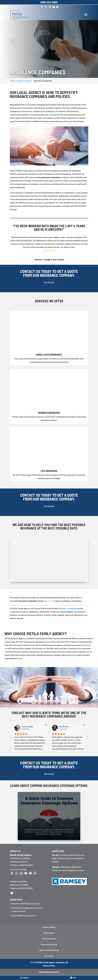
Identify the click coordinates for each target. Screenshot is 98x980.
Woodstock (79, 858)
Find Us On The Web (18, 870)
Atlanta (55, 862)
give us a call (49, 601)
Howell (65, 870)
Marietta (73, 855)
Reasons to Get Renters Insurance (26, 903)
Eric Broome (64, 727)
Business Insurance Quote (49, 950)
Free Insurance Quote (49, 972)
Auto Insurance (49, 933)
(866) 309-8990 (26, 888)
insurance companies (68, 608)
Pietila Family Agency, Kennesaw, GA (52, 962)
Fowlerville (57, 870)
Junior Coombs (27, 727)
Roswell (61, 858)
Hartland (80, 870)
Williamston (66, 867)
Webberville (76, 867)
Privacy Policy (49, 966)
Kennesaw (64, 855)
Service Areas (49, 956)
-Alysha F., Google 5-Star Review (49, 260)
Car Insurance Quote (49, 939)
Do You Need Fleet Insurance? (24, 916)
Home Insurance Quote (49, 944)
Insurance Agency (49, 927)
